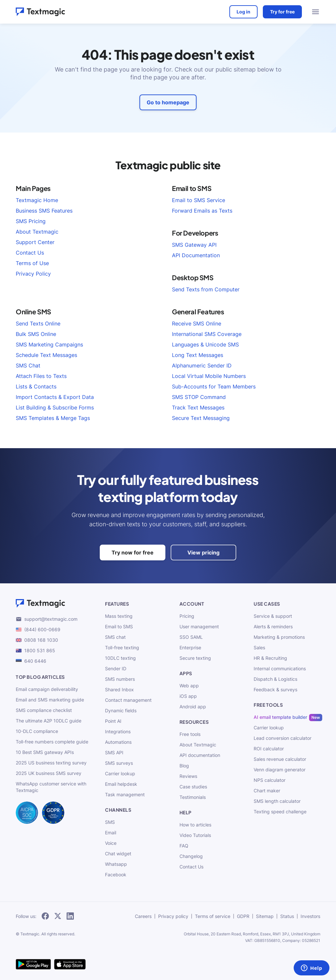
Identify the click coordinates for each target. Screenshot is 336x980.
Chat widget (118, 854)
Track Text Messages (198, 407)
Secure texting (195, 658)
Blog (184, 766)
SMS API (114, 752)
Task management (125, 794)
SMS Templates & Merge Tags (53, 418)
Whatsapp (116, 864)
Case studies (193, 787)
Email (111, 833)
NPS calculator (270, 780)
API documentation (200, 755)
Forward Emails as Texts (202, 211)
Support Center (35, 242)
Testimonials (193, 797)
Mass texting (119, 616)
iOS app (188, 696)
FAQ (184, 846)
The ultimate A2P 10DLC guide (49, 721)
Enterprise (190, 647)
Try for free (282, 12)
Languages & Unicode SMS (205, 344)
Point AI (113, 721)
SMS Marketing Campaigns (49, 344)
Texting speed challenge (280, 812)
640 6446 (31, 661)
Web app (189, 686)
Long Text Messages (198, 355)
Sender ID (116, 668)
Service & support (273, 616)
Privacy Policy (33, 274)
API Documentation (196, 255)
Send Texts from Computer (206, 289)
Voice (111, 843)
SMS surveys (119, 763)
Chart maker (267, 791)
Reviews (188, 776)
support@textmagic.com (47, 619)
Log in (243, 12)
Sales (259, 647)
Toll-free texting (122, 647)
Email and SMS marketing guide (50, 700)
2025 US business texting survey (51, 763)
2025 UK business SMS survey (49, 773)
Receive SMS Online (197, 323)
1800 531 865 (35, 650)
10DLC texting (120, 658)
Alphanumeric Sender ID (202, 365)
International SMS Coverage (207, 334)
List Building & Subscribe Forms (55, 407)
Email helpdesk (121, 784)
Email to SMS (119, 626)
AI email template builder (280, 717)
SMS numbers (120, 679)
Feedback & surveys (275, 689)
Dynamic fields (121, 710)
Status (287, 916)
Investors (310, 916)
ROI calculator (269, 749)
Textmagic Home (37, 200)
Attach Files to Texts (41, 376)
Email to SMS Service (199, 200)
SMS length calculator (277, 801)
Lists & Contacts (36, 386)
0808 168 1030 (37, 640)
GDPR (243, 916)
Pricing (187, 616)
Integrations (118, 731)
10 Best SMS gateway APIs (45, 752)
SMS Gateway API (194, 245)
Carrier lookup (120, 773)
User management (199, 626)
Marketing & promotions (279, 637)
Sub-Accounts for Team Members (214, 386)
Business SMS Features (44, 211)
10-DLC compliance (37, 731)
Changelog (191, 856)
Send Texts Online (38, 323)
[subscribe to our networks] (45, 916)
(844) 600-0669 (38, 629)
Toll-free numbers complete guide (52, 742)
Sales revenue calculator (280, 759)
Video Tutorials (195, 835)
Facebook (116, 875)
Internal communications (280, 668)
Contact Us (30, 253)
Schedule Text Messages (46, 355)
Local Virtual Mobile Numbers (209, 376)
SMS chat (115, 637)
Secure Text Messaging (201, 418)
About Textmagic (37, 232)
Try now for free (133, 553)
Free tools (190, 734)
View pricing (203, 553)
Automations (118, 742)
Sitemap (265, 916)
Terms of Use (32, 263)
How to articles (195, 825)
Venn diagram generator (280, 770)
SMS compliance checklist (44, 710)
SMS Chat (28, 365)
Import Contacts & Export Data (55, 397)
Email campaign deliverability (47, 689)
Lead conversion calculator (283, 738)
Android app (193, 707)
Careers (143, 916)
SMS (110, 822)
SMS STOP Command (199, 397)
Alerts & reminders (273, 626)
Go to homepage (168, 102)
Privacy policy (173, 916)
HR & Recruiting (270, 658)
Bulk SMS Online (36, 334)
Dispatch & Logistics (275, 679)
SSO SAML (191, 637)
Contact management (128, 700)
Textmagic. (30, 934)
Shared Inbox (119, 689)
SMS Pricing (31, 221)
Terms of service (213, 916)
